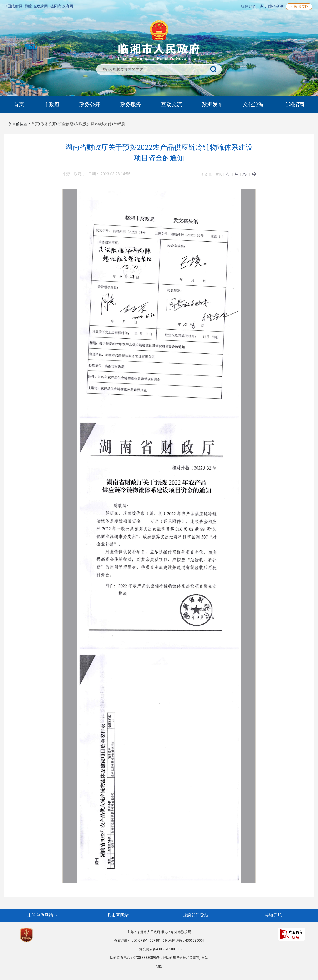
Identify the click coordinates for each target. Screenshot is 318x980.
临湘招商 (294, 104)
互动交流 (172, 104)
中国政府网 (13, 6)
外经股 (119, 124)
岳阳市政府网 (62, 6)
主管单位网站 (41, 915)
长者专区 (299, 7)
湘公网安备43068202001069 (161, 949)
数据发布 (212, 104)
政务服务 (131, 104)
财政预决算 (85, 124)
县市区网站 (118, 915)
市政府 (52, 104)
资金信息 (66, 124)
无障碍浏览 (272, 6)
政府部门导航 (196, 915)
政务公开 (90, 104)
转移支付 (104, 124)
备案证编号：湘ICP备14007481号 (139, 940)
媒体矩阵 (246, 6)
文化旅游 (253, 104)
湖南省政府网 (36, 6)
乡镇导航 (274, 915)
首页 (19, 104)
